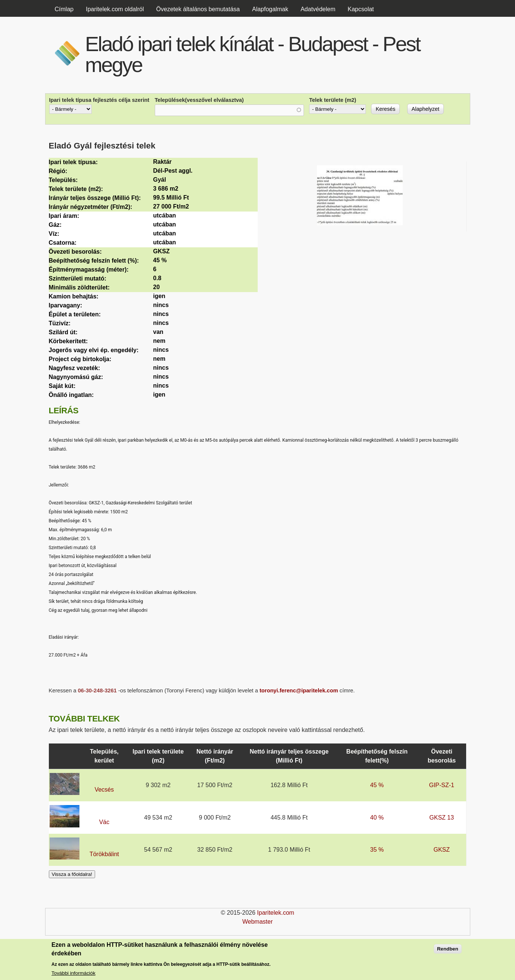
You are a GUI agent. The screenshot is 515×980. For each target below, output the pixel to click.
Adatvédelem (318, 9)
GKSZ (442, 850)
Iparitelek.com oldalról (115, 9)
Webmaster (258, 922)
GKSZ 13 (442, 818)
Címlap (64, 9)
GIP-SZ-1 (442, 785)
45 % (377, 785)
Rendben (448, 950)
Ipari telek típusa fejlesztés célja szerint (99, 100)
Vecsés (104, 790)
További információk (73, 975)
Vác (104, 822)
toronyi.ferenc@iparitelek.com (299, 691)
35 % (377, 850)
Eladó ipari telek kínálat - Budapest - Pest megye (252, 54)
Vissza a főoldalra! (72, 874)
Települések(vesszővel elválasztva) (199, 100)
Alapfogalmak (270, 9)
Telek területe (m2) (333, 100)
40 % (377, 818)
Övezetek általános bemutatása (198, 9)
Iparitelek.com (276, 913)
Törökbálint (104, 854)
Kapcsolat (361, 9)
